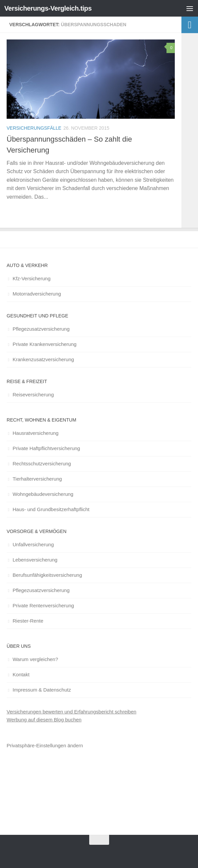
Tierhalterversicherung (37, 479)
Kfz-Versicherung (32, 278)
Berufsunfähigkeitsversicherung (47, 575)
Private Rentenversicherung (43, 605)
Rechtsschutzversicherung (42, 464)
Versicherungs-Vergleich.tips (50, 8)
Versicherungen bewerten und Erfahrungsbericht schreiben (71, 712)
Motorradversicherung (37, 294)
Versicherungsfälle (34, 128)
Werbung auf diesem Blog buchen (44, 720)
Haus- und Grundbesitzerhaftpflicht (51, 509)
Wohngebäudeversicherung (43, 494)
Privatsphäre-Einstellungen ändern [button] (45, 745)
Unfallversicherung (33, 544)
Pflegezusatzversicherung (41, 329)
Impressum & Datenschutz (42, 690)
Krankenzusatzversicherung (43, 359)
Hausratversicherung (35, 433)
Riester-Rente (28, 621)
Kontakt (21, 674)
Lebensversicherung (35, 560)
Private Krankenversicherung (45, 344)
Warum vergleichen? (35, 659)
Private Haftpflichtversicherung (46, 448)
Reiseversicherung (33, 395)
